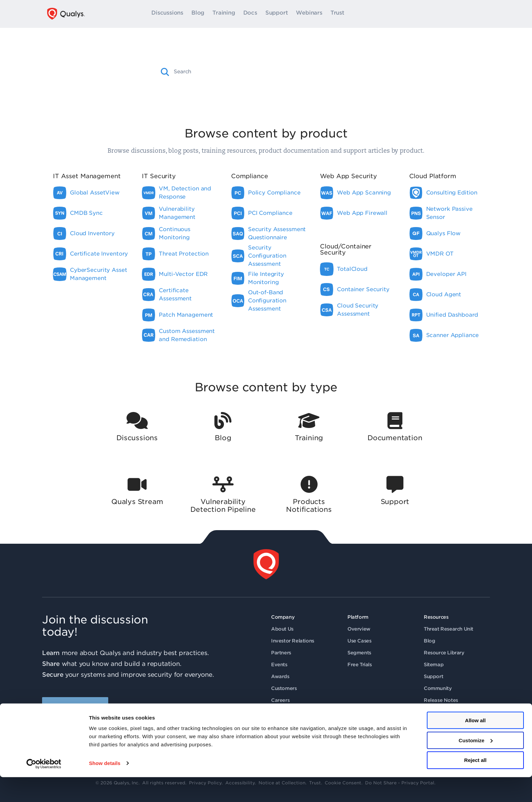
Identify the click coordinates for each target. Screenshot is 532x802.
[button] (165, 72)
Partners (281, 653)
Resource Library (444, 653)
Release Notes (441, 700)
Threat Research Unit (449, 629)
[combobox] (272, 72)
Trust (337, 14)
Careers (280, 700)
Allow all (476, 745)
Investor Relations (293, 641)
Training (224, 14)
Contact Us (284, 712)
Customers (284, 688)
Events (279, 665)
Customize (476, 765)
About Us (282, 629)
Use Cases (359, 641)
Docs (250, 14)
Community (438, 688)
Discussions (167, 14)
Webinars (309, 14)
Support (277, 14)
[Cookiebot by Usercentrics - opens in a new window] (44, 789)
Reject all (475, 785)
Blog (198, 14)
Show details (105, 788)
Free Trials (360, 665)
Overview (359, 629)
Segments (359, 653)
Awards (280, 676)
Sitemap (434, 665)
